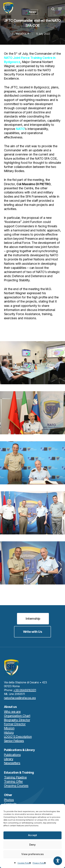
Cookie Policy (24, 863)
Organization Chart (17, 716)
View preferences (32, 854)
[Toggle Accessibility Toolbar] (58, 861)
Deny (32, 845)
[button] (60, 9)
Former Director (15, 724)
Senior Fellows (14, 741)
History (9, 732)
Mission (9, 728)
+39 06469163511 (25, 690)
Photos (9, 800)
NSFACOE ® (22, 34)
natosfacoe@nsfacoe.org (20, 698)
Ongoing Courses (16, 786)
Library (9, 759)
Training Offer (13, 781)
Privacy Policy (39, 863)
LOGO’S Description (18, 737)
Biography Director (17, 720)
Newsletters (12, 763)
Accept (32, 835)
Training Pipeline (15, 777)
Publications (12, 755)
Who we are (12, 712)
